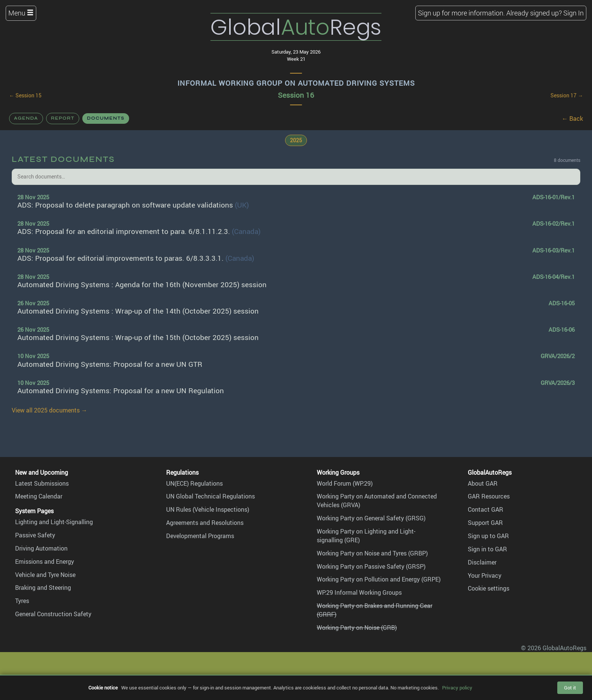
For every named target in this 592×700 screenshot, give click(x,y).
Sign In (573, 13)
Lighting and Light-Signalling (54, 522)
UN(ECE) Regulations (194, 483)
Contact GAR (486, 509)
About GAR (483, 483)
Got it (570, 688)
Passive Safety (35, 535)
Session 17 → (567, 95)
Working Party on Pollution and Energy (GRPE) (379, 579)
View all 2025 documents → (49, 410)
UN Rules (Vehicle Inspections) (208, 509)
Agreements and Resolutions (205, 523)
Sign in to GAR (487, 549)
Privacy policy (457, 688)
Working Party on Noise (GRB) (357, 628)
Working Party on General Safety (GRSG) (371, 518)
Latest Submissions (42, 483)
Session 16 (296, 95)
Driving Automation (41, 548)
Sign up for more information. (461, 13)
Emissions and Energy (45, 562)
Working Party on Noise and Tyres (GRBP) (372, 553)
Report (63, 118)
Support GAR (485, 523)
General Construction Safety (53, 614)
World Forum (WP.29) (345, 483)
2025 (296, 140)
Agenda (26, 118)
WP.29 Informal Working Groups (359, 592)
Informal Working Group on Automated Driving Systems (296, 83)
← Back (572, 118)
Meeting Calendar (39, 496)
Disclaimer (482, 562)
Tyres (22, 601)
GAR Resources (489, 496)
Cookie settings (489, 588)
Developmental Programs (200, 536)
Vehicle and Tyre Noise (45, 575)
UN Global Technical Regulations (210, 496)
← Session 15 (25, 95)
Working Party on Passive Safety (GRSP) (371, 566)
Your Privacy (485, 575)
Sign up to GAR (488, 536)
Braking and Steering (43, 588)
